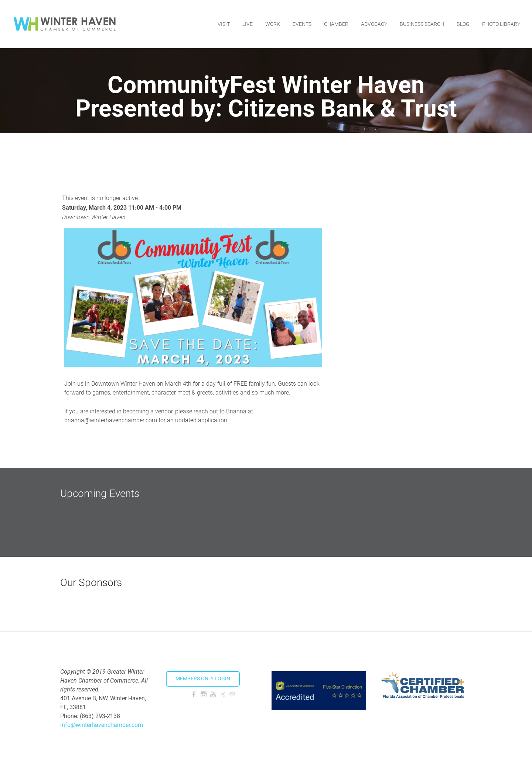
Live (248, 24)
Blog (463, 24)
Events (302, 24)
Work (273, 24)
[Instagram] (204, 695)
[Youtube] (213, 695)
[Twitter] (223, 695)
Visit (224, 24)
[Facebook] (194, 695)
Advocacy (374, 24)
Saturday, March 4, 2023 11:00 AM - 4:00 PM (122, 208)
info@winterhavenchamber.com (102, 725)
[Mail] (232, 695)
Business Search (422, 24)
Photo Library (501, 24)
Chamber (336, 24)
